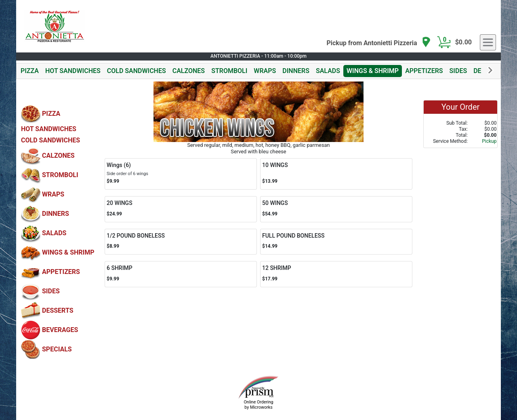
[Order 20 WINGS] (181, 209)
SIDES (458, 71)
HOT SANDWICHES (73, 71)
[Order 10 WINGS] (336, 174)
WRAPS (265, 71)
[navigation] (378, 43)
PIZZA (30, 71)
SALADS (328, 71)
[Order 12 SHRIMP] (336, 274)
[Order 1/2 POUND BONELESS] (181, 242)
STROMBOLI (229, 71)
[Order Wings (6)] (181, 174)
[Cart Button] (444, 42)
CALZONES (189, 71)
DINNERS (296, 71)
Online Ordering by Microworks (258, 405)
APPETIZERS (424, 71)
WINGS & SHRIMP (373, 71)
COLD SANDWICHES (137, 71)
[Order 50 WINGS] (336, 209)
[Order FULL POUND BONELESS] (336, 242)
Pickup (489, 141)
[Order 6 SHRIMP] (181, 274)
